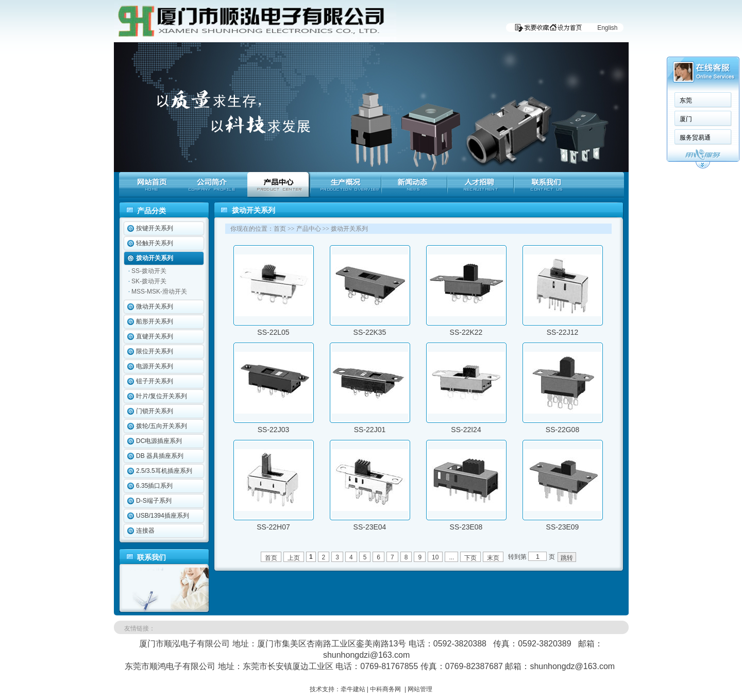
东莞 (686, 100)
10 (435, 557)
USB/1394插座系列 (163, 516)
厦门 (686, 119)
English (607, 28)
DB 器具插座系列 (160, 456)
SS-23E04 (370, 527)
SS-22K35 (370, 332)
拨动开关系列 (155, 258)
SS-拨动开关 (149, 271)
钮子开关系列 (155, 381)
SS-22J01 (370, 430)
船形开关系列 (155, 321)
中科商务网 (385, 689)
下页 (470, 558)
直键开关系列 (155, 336)
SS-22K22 (466, 332)
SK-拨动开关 (149, 281)
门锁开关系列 (155, 411)
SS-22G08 (562, 430)
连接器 (145, 531)
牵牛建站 (353, 689)
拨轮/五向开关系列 (162, 426)
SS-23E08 (466, 527)
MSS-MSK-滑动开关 (159, 292)
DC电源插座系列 (159, 441)
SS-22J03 (273, 430)
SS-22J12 (562, 332)
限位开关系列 (155, 351)
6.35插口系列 (154, 486)
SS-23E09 (563, 527)
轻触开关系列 (155, 243)
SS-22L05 (273, 332)
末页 (493, 558)
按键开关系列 (155, 228)
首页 (280, 229)
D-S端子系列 (154, 501)
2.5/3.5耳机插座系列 (164, 471)
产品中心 (309, 229)
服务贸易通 (695, 138)
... (451, 557)
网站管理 (420, 689)
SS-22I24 (466, 430)
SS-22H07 (273, 527)
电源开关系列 (155, 366)
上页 (294, 558)
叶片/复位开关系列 (162, 396)
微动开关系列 (155, 306)
